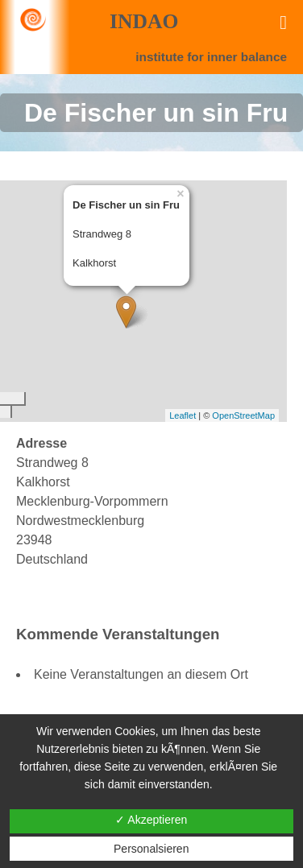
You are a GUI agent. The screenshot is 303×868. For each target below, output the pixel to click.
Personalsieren (151, 849)
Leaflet (183, 415)
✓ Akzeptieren (151, 820)
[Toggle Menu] (283, 23)
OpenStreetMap (243, 415)
